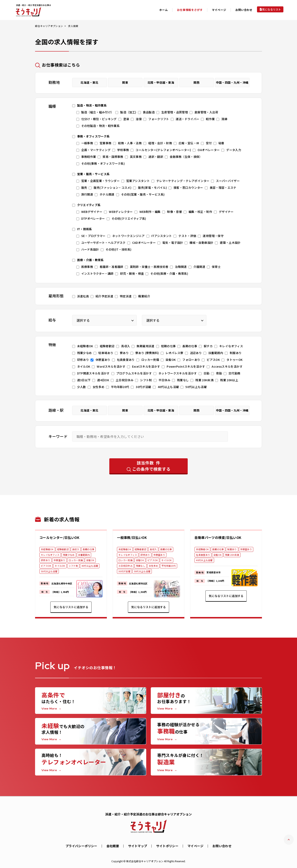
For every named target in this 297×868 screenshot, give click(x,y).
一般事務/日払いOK (132, 537)
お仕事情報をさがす (190, 10)
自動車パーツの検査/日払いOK (218, 537)
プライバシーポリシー (81, 846)
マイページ (195, 846)
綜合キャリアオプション (49, 26)
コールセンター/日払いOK (59, 537)
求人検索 (73, 26)
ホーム (163, 10)
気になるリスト (272, 9)
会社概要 (113, 846)
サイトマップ (138, 846)
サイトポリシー (167, 846)
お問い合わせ (244, 10)
